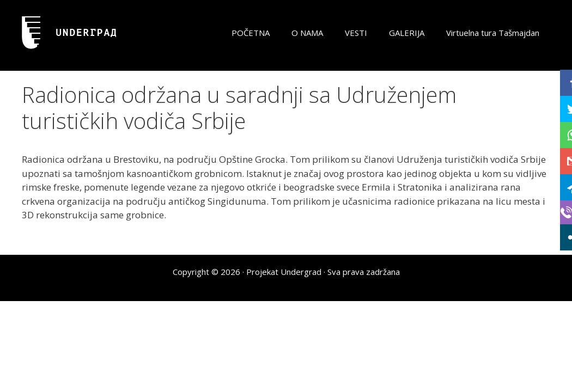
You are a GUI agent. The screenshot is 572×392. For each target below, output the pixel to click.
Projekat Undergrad (284, 272)
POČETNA (251, 33)
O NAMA (307, 33)
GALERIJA (407, 33)
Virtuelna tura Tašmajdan (493, 33)
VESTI (356, 33)
